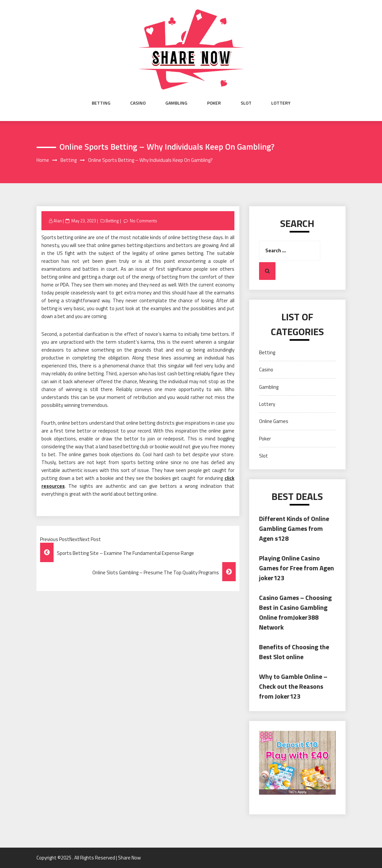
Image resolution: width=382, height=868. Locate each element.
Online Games (274, 421)
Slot (246, 103)
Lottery (281, 103)
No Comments (143, 221)
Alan (58, 221)
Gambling (176, 103)
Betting (101, 103)
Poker (214, 103)
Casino (138, 103)
